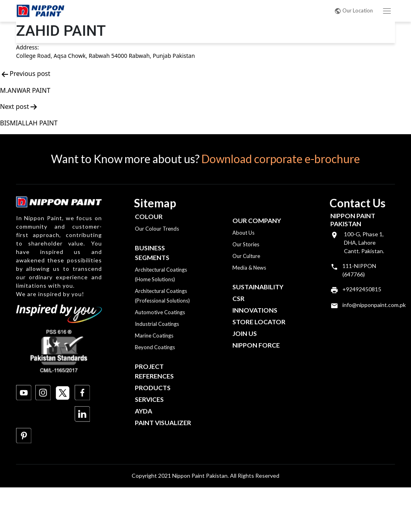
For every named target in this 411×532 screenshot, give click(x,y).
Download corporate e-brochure (281, 159)
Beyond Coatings (155, 347)
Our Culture (246, 256)
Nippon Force (256, 345)
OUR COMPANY (257, 220)
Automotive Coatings (160, 312)
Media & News (249, 268)
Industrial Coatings (157, 324)
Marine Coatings (154, 336)
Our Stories (246, 244)
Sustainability (258, 287)
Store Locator (259, 322)
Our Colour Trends (157, 229)
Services (149, 399)
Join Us (245, 333)
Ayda (143, 411)
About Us (243, 233)
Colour (149, 216)
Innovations (255, 310)
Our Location (354, 10)
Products (153, 388)
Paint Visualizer (163, 423)
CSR (238, 298)
